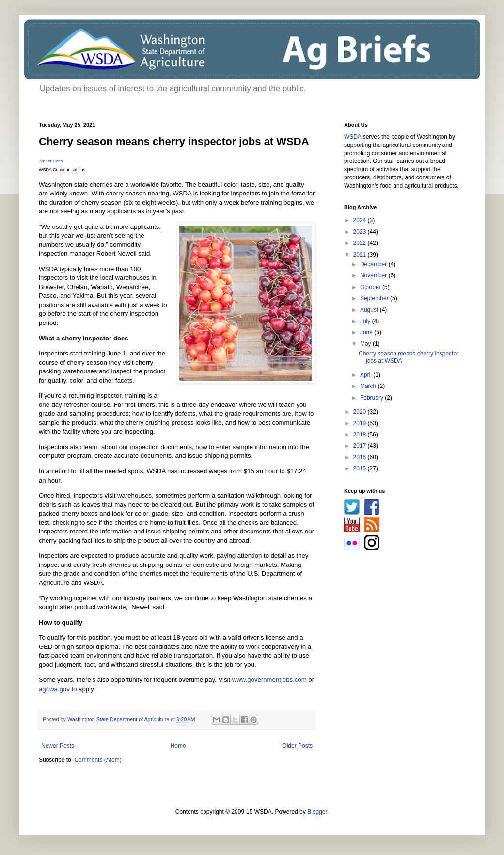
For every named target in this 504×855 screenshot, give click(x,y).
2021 (361, 255)
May (366, 344)
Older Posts (297, 746)
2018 (361, 435)
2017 (361, 446)
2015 (361, 468)
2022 (361, 243)
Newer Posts (58, 746)
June (367, 332)
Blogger (317, 812)
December (374, 264)
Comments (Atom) (98, 760)
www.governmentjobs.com (269, 680)
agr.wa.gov (54, 689)
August (370, 310)
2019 (361, 423)
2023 (361, 232)
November (374, 275)
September (375, 298)
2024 (361, 220)
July (366, 321)
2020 (361, 412)
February (372, 398)
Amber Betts (51, 161)
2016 (361, 457)
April (367, 375)
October (371, 287)
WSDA (353, 137)
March (369, 386)
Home (178, 746)
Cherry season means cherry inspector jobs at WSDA (174, 141)
